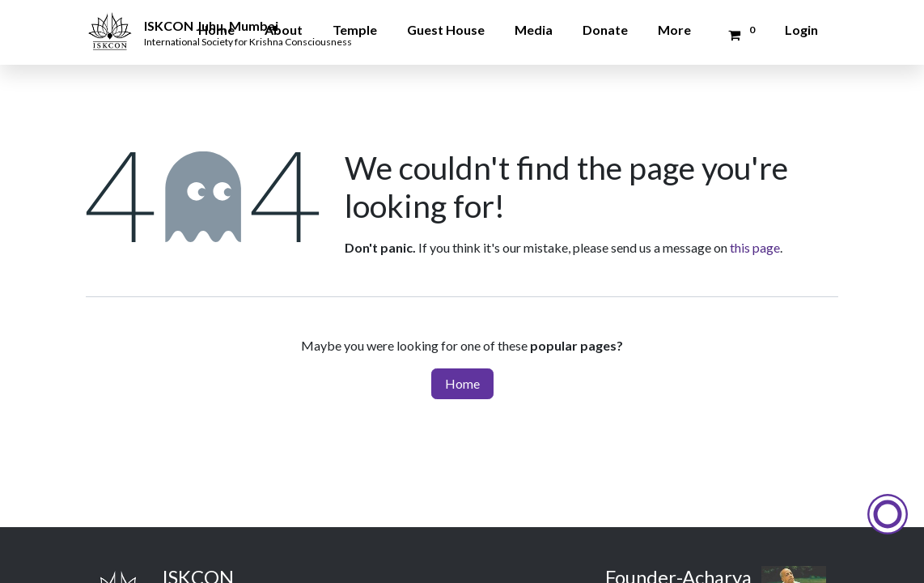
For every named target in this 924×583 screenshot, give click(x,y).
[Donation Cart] (739, 35)
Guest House (446, 30)
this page (755, 247)
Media (534, 30)
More (674, 30)
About (284, 30)
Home (216, 30)
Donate (605, 30)
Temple (355, 30)
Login (801, 30)
